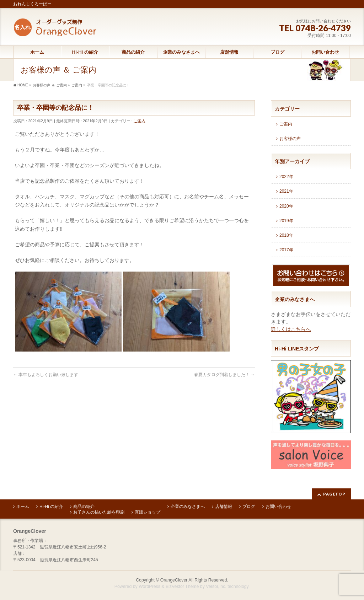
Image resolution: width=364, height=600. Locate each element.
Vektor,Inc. (216, 586)
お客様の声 (290, 139)
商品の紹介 (84, 507)
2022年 (286, 177)
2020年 (286, 206)
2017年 (286, 250)
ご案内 (140, 121)
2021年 (286, 191)
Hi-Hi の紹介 (51, 507)
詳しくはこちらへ (291, 329)
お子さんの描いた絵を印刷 (99, 512)
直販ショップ (148, 512)
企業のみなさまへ (188, 507)
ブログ (249, 507)
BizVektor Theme (182, 586)
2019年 (286, 221)
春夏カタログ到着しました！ (224, 375)
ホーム (23, 507)
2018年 (286, 235)
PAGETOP (334, 494)
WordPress (149, 586)
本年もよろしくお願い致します (46, 375)
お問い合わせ (278, 507)
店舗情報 (224, 507)
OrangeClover (174, 580)
